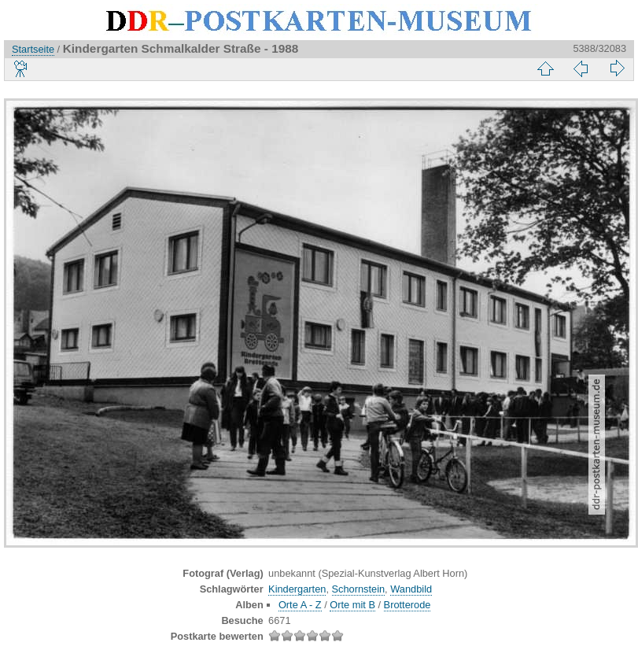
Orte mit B (352, 605)
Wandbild (411, 589)
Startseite (33, 49)
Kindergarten (297, 589)
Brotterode (408, 605)
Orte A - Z (300, 605)
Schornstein (359, 589)
